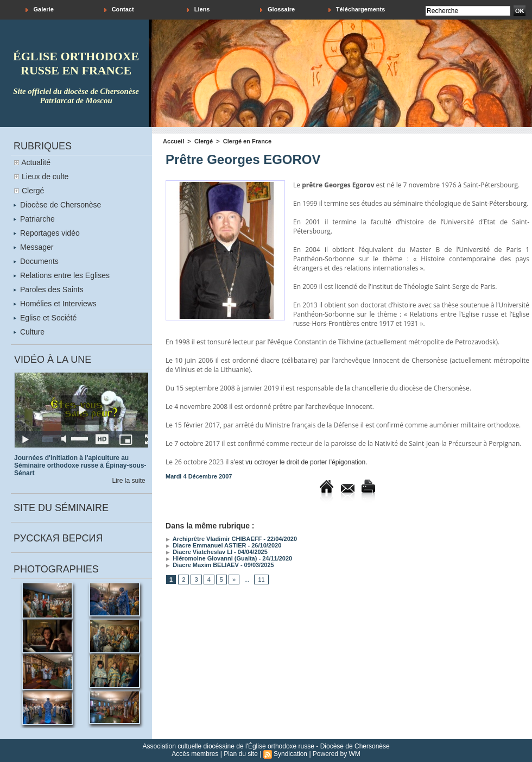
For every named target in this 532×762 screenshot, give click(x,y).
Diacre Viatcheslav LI (199, 552)
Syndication (290, 754)
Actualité (36, 162)
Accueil (173, 141)
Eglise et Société (45, 318)
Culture (29, 332)
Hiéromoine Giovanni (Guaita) (211, 558)
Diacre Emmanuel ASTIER (206, 545)
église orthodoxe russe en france (76, 63)
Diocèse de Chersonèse (57, 205)
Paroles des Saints (49, 289)
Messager (33, 247)
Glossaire (277, 10)
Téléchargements (357, 10)
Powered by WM (337, 754)
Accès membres (195, 754)
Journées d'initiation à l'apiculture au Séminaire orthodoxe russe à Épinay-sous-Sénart (80, 465)
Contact (119, 10)
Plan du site (241, 754)
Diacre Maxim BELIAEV (202, 565)
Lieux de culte (45, 177)
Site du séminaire (61, 508)
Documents (36, 261)
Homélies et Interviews (55, 304)
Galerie (39, 10)
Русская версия (58, 538)
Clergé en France (247, 141)
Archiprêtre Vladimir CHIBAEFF (214, 539)
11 (261, 580)
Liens (198, 10)
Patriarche (34, 219)
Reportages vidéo (47, 233)
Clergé (33, 191)
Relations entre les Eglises (62, 275)
